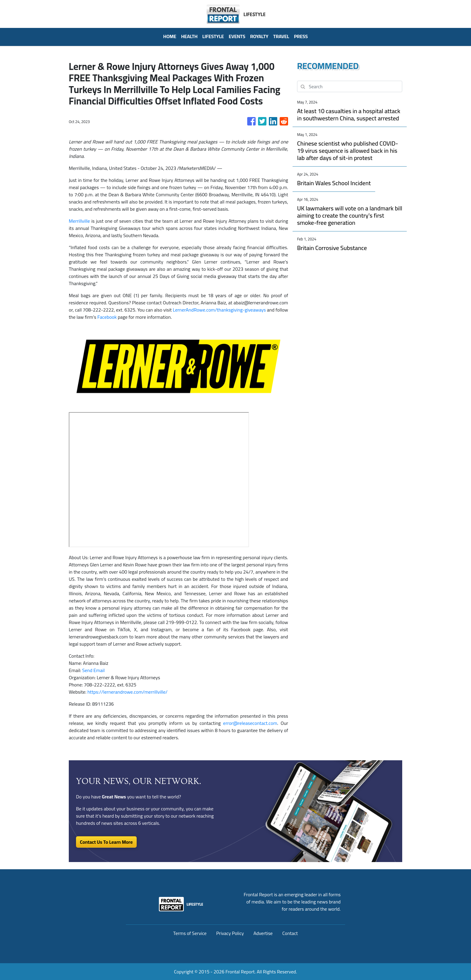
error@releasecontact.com (250, 723)
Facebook (107, 317)
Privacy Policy (230, 933)
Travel (281, 36)
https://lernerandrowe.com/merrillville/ (128, 692)
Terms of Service (190, 933)
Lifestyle (213, 36)
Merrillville (79, 221)
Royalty (259, 36)
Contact (290, 933)
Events (237, 36)
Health (189, 36)
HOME (170, 36)
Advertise (263, 933)
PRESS (301, 36)
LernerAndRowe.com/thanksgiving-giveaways (219, 310)
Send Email (94, 670)
